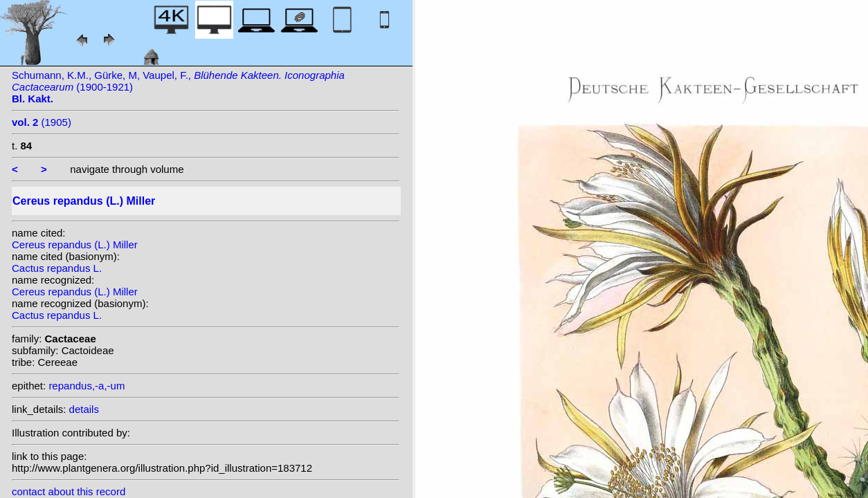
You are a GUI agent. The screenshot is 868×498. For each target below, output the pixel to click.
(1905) (42, 122)
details (84, 409)
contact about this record (69, 491)
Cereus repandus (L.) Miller (75, 245)
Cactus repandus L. (57, 268)
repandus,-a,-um (87, 386)
